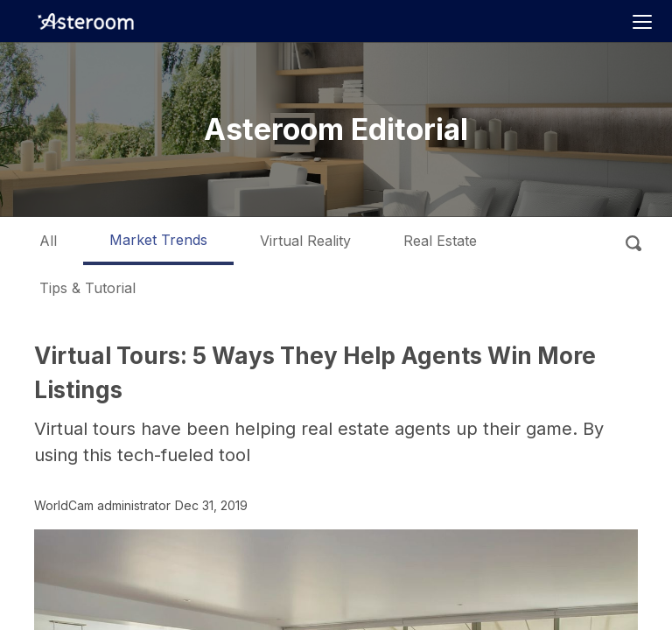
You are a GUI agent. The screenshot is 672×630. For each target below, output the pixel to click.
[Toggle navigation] (642, 23)
